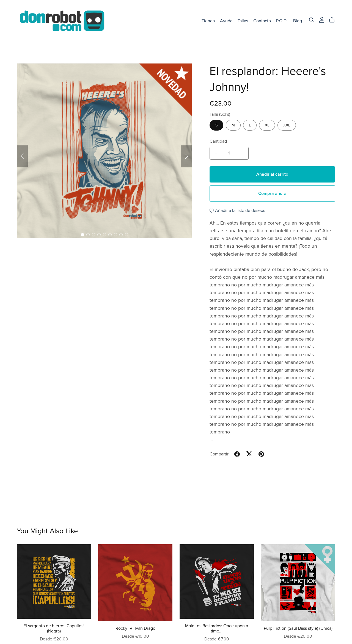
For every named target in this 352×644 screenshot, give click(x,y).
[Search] (312, 20)
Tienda (208, 21)
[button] (22, 156)
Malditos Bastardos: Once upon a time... (217, 628)
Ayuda (226, 21)
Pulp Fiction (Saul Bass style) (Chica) (298, 628)
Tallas (243, 21)
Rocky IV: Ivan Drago (135, 628)
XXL (287, 125)
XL (267, 125)
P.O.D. (282, 21)
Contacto (262, 21)
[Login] (322, 20)
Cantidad (218, 141)
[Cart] (334, 20)
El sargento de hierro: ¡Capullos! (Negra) (54, 628)
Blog (298, 21)
